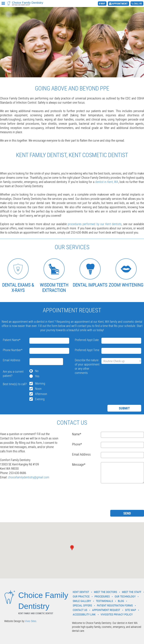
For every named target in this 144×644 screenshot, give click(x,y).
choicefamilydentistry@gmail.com (29, 477)
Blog (121, 601)
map (103, 4)
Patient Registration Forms (115, 605)
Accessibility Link (84, 614)
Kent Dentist (81, 592)
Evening (40, 399)
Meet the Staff (132, 592)
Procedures (102, 596)
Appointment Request (106, 610)
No (37, 371)
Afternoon (41, 394)
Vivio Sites (31, 621)
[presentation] (96, 382)
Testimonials (104, 601)
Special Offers (82, 605)
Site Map (130, 610)
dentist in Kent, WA (107, 182)
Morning (40, 383)
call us (138, 4)
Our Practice (81, 596)
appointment (120, 4)
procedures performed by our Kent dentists (95, 224)
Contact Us (80, 610)
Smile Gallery (82, 601)
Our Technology (125, 596)
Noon (38, 389)
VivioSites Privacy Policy (117, 614)
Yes (37, 376)
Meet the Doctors (105, 592)
